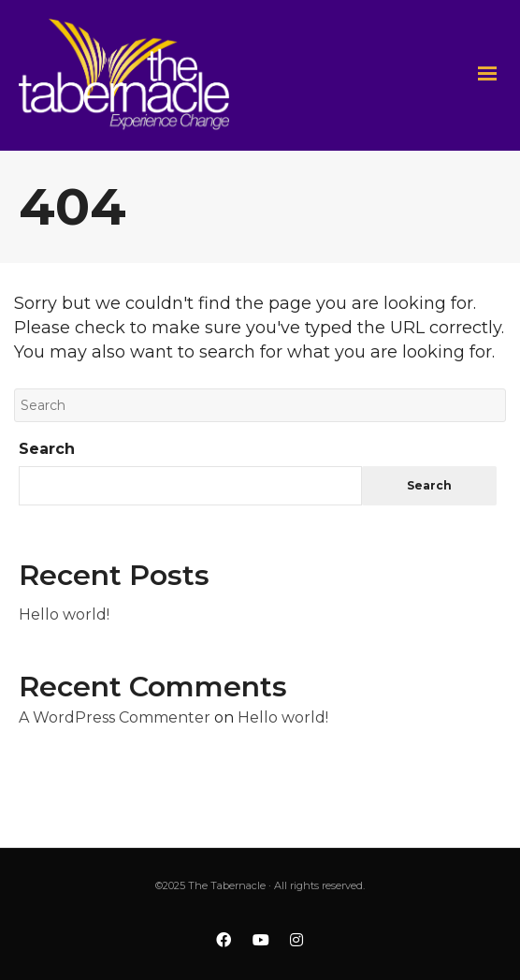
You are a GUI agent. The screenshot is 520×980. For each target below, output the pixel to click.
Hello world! (64, 614)
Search (47, 449)
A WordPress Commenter (115, 717)
